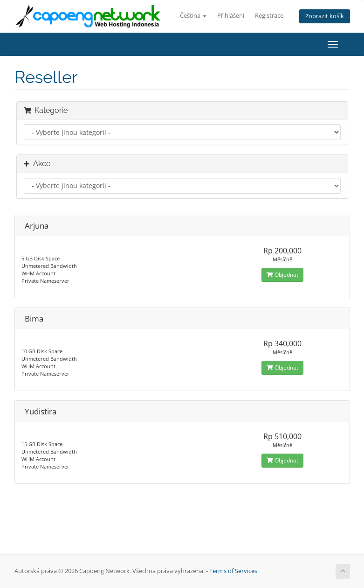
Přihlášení (231, 16)
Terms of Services (233, 571)
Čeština (193, 16)
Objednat (282, 275)
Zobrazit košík (325, 16)
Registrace (269, 16)
